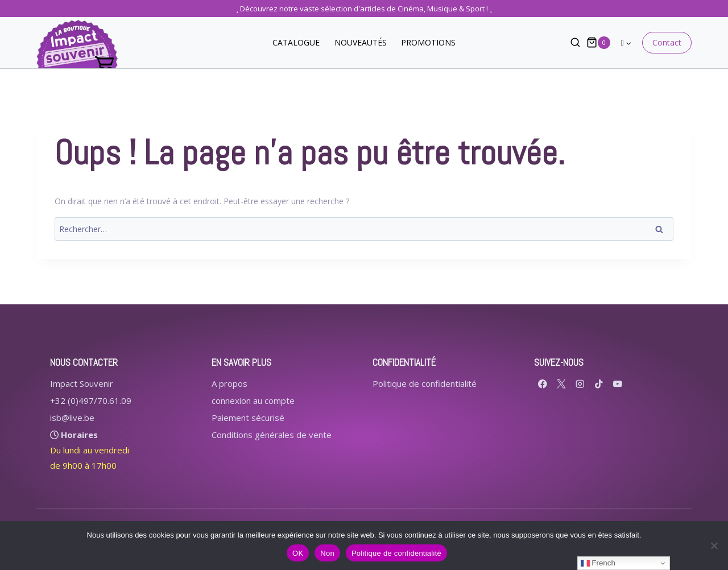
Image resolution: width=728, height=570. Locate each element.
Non (327, 553)
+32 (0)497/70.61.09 (91, 400)
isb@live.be (72, 418)
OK (298, 553)
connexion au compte (253, 400)
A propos (229, 383)
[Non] (714, 546)
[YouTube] (618, 384)
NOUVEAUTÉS (361, 42)
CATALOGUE (296, 42)
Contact (667, 42)
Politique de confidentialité (425, 383)
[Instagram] (580, 384)
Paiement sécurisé (248, 418)
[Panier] (598, 42)
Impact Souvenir (82, 383)
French (598, 563)
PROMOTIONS (428, 42)
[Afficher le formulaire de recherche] (570, 43)
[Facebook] (543, 384)
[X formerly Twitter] (562, 384)
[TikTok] (599, 384)
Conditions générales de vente (272, 435)
